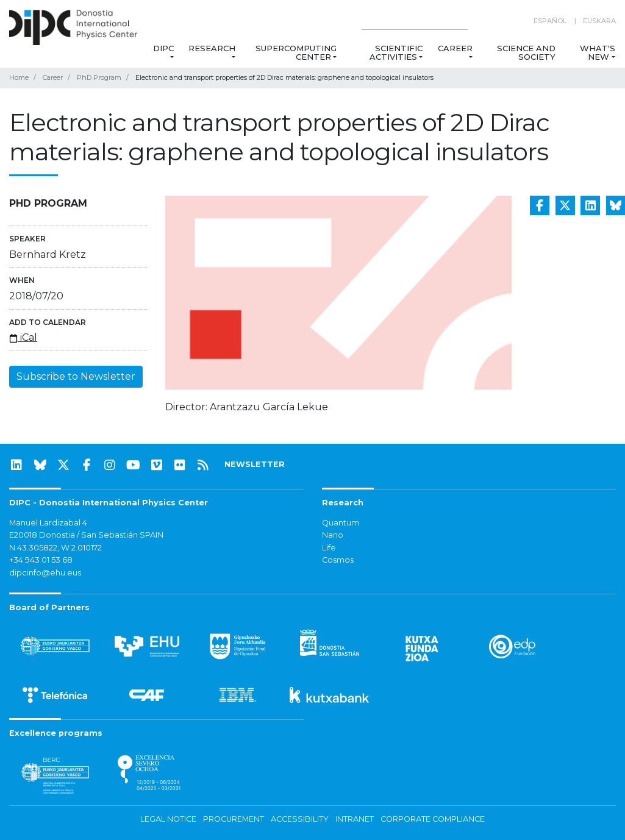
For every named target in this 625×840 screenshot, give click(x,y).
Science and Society (526, 52)
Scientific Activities (396, 52)
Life (329, 548)
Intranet (355, 819)
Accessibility (300, 819)
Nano (333, 535)
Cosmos (338, 560)
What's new (598, 52)
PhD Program (99, 77)
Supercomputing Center (296, 52)
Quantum (341, 523)
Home (19, 77)
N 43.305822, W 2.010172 (55, 548)
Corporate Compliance (433, 819)
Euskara (599, 21)
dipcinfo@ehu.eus (45, 573)
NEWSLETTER (255, 464)
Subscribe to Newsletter (76, 376)
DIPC (163, 48)
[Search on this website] (415, 21)
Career (455, 48)
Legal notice (168, 819)
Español (550, 21)
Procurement (234, 819)
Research (212, 48)
